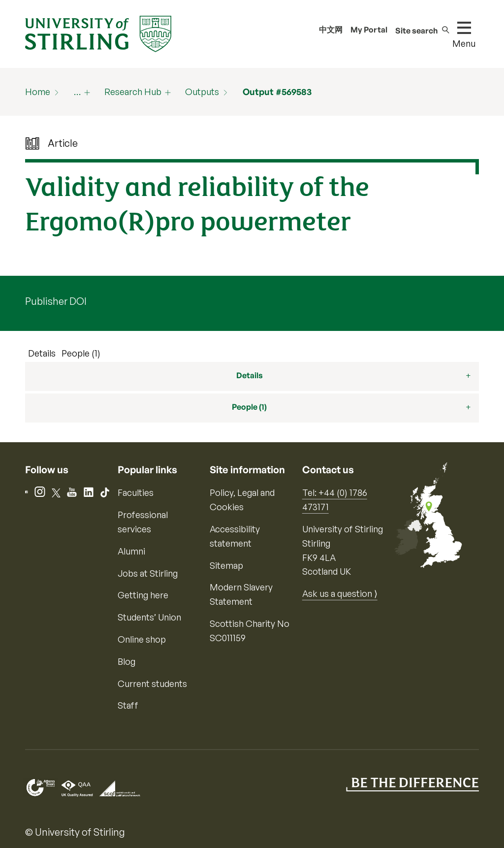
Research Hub (133, 92)
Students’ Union (149, 617)
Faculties (136, 492)
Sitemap (226, 565)
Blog (126, 661)
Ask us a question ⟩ (340, 593)
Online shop (142, 639)
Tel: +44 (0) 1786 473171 (335, 500)
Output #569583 (277, 92)
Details (42, 353)
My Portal (369, 30)
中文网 (331, 30)
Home (38, 92)
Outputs (202, 92)
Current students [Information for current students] (152, 684)
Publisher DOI (56, 301)
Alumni (131, 551)
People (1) (81, 353)
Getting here (143, 595)
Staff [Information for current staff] (128, 705)
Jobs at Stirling (148, 573)
